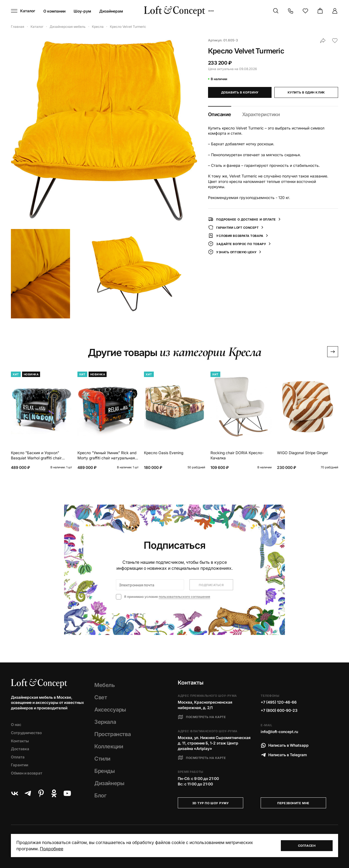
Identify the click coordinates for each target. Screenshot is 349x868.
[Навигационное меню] (23, 11)
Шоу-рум (82, 11)
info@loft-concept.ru (279, 732)
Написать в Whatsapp (285, 745)
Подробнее (52, 849)
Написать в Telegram (284, 755)
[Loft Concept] (174, 11)
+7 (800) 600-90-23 (279, 710)
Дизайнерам (111, 11)
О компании (54, 11)
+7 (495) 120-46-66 (279, 702)
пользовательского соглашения (184, 597)
